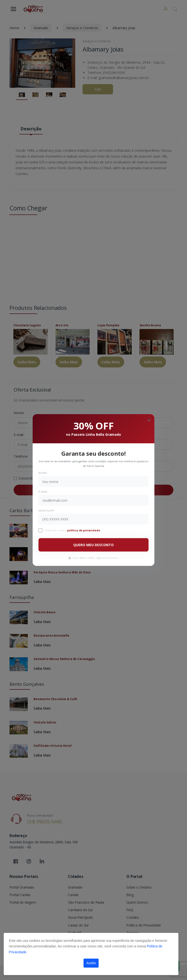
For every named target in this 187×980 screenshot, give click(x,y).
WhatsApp (46, 511)
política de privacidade (84, 530)
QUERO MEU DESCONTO (93, 545)
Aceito (91, 963)
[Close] (149, 419)
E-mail (43, 492)
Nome (43, 473)
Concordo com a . (73, 530)
